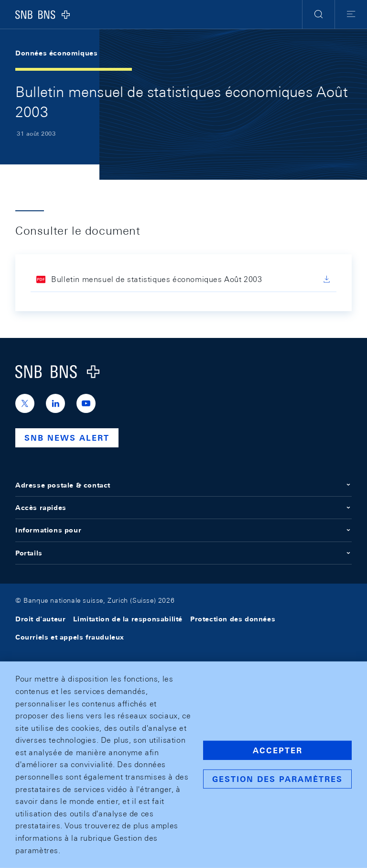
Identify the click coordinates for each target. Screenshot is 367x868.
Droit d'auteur (40, 619)
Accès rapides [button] (183, 508)
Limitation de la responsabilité (128, 619)
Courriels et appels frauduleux (70, 637)
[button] (318, 14)
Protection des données (233, 619)
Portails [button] (183, 553)
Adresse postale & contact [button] (183, 485)
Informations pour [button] (183, 530)
